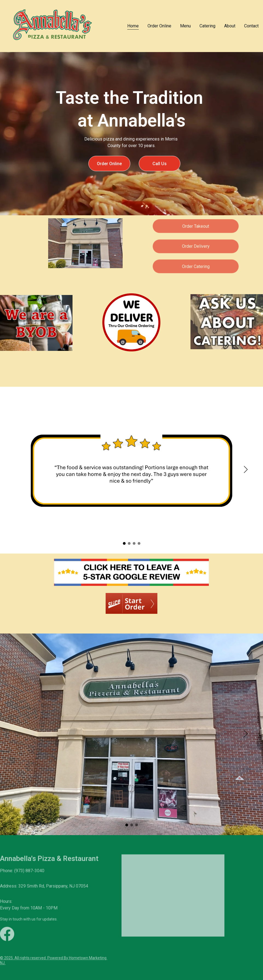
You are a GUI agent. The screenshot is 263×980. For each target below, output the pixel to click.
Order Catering (196, 268)
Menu (185, 26)
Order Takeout (196, 227)
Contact (251, 26)
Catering (207, 26)
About (230, 26)
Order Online (159, 26)
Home (133, 26)
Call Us (160, 164)
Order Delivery (196, 248)
